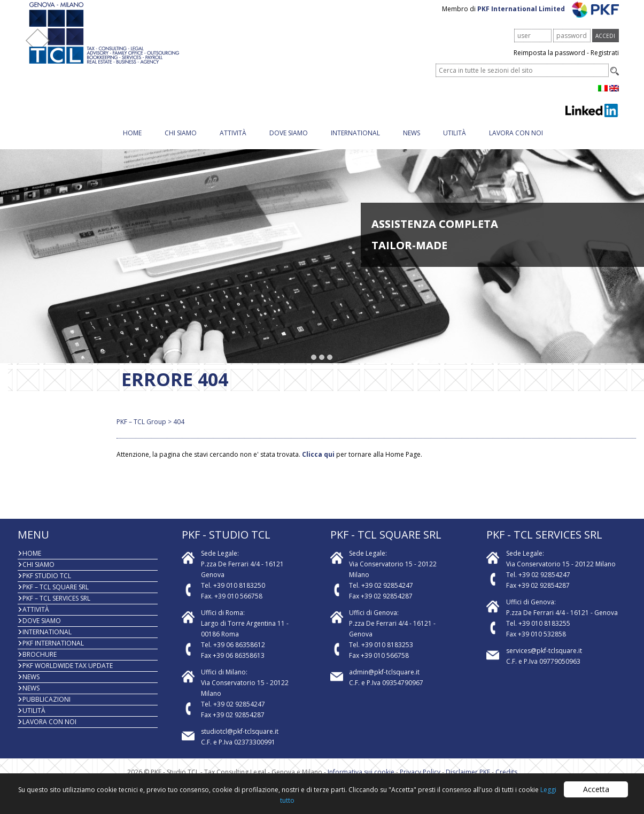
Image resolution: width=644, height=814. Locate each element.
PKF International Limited (548, 18)
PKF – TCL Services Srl (56, 607)
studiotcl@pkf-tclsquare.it (240, 740)
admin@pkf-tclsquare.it (384, 681)
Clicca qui (318, 463)
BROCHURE (40, 663)
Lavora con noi (516, 142)
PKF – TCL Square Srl (56, 596)
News (412, 142)
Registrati (605, 62)
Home (132, 142)
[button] (314, 367)
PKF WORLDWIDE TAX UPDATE (68, 675)
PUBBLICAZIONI (46, 708)
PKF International (53, 652)
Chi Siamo (181, 142)
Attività (233, 142)
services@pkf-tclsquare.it (544, 660)
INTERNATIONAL (355, 142)
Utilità (455, 142)
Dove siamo (289, 142)
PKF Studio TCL (47, 585)
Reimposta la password (549, 62)
